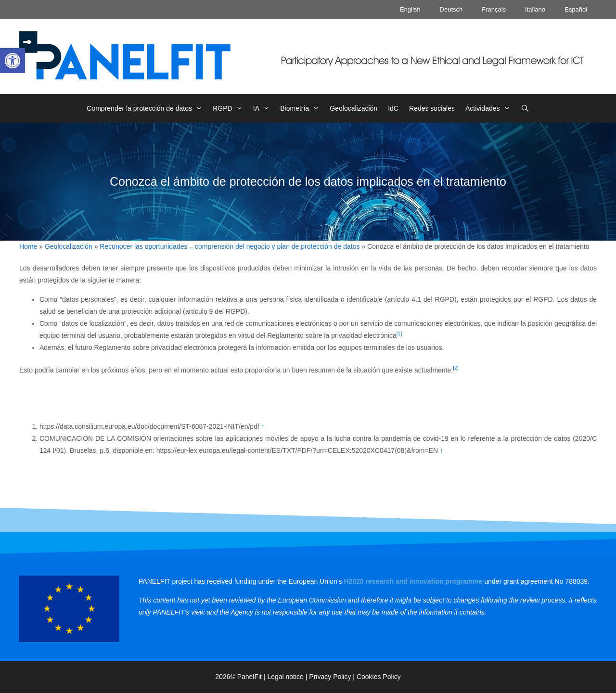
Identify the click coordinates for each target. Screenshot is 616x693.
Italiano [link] (535, 9)
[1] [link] (399, 334)
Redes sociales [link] (432, 108)
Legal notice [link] (285, 677)
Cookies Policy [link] (379, 677)
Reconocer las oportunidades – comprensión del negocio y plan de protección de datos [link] (230, 246)
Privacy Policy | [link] (333, 677)
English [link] (410, 9)
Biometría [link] (302, 108)
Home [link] (28, 246)
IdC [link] (393, 108)
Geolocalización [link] (353, 108)
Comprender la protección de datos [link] (147, 108)
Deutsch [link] (451, 9)
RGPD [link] (230, 108)
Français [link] (494, 9)
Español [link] (576, 9)
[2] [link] (456, 368)
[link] (13, 61)
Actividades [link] (490, 108)
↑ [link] (263, 426)
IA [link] (264, 108)
